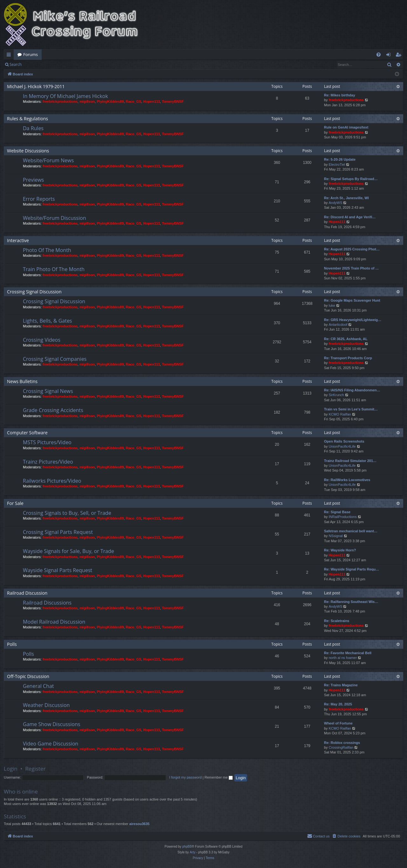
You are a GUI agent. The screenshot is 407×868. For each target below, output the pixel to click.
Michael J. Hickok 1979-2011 (36, 86)
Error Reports (39, 199)
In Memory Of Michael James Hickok (66, 96)
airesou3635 (140, 824)
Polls (12, 644)
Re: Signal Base (337, 512)
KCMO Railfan (340, 414)
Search (16, 64)
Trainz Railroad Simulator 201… (350, 461)
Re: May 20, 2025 (338, 704)
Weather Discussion (46, 705)
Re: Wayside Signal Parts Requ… (352, 569)
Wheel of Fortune (338, 723)
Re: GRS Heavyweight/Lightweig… (353, 320)
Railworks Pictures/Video (52, 481)
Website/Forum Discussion (54, 218)
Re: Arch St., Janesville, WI (346, 198)
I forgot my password (185, 777)
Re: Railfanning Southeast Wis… (351, 602)
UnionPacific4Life (342, 446)
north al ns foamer (343, 658)
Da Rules (33, 128)
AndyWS (336, 203)
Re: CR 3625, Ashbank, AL (346, 339)
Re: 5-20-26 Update (340, 159)
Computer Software (27, 433)
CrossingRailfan (341, 747)
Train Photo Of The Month (54, 269)
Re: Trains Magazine (341, 685)
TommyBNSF (173, 101)
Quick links (10, 56)
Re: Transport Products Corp (348, 358)
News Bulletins (22, 381)
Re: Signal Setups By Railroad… (351, 179)
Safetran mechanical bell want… (351, 531)
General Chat (38, 686)
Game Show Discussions (52, 724)
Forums (31, 54)
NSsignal (336, 536)
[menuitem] (379, 55)
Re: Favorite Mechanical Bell (348, 653)
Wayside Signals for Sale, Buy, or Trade (69, 551)
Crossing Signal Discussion (34, 292)
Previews (33, 180)
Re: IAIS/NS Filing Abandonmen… (352, 390)
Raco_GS (133, 101)
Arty (193, 852)
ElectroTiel (337, 164)
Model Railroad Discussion (54, 622)
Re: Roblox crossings (342, 743)
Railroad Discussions (47, 603)
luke (332, 305)
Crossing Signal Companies (55, 359)
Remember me (219, 777)
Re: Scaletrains (337, 621)
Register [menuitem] (400, 56)
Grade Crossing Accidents (53, 410)
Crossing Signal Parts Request (58, 532)
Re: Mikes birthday (340, 95)
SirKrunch (336, 395)
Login (36, 64)
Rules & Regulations (28, 119)
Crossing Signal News (48, 391)
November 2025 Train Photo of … (351, 268)
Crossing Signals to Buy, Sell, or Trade (67, 513)
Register (57, 64)
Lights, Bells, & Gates (47, 321)
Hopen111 (152, 101)
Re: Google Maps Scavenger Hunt (352, 300)
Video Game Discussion (51, 744)
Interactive (18, 240)
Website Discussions (28, 151)
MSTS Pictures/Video (47, 442)
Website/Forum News (48, 160)
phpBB (187, 847)
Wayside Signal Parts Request (58, 570)
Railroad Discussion (27, 593)
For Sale (15, 503)
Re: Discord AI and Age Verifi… (350, 217)
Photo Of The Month (47, 250)
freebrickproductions (60, 101)
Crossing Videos (42, 340)
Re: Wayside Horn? (340, 550)
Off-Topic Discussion (28, 676)
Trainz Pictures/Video (48, 462)
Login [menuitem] (390, 56)
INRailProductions (343, 517)
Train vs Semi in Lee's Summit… (351, 409)
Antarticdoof (338, 325)
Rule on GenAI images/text (346, 127)
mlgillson (87, 101)
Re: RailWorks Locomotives (347, 480)
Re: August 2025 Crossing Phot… (352, 249)
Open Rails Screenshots (344, 441)
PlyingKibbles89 (110, 101)
